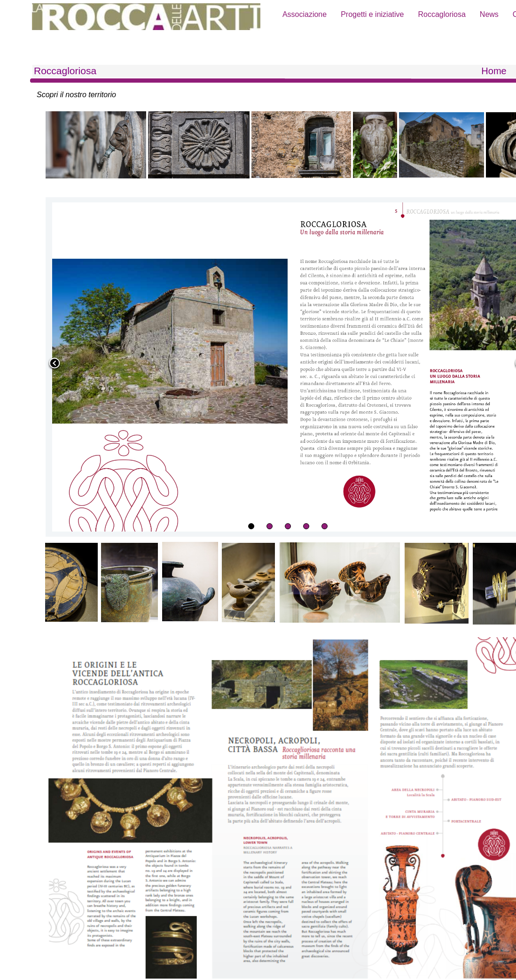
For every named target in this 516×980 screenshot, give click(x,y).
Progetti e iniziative (372, 14)
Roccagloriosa (442, 14)
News (489, 14)
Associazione (305, 14)
